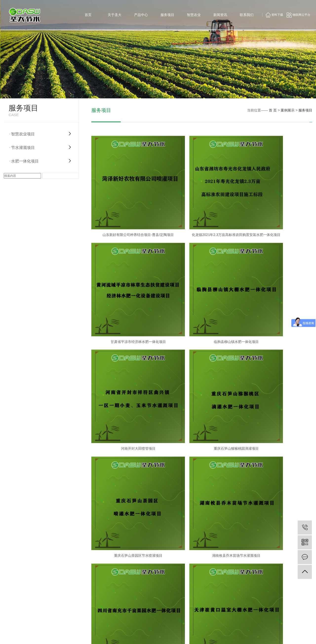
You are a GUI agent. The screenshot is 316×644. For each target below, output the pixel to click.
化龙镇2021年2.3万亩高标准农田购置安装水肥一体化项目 (202, 212)
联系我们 (247, 15)
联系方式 (290, 597)
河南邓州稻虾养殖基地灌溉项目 (127, 548)
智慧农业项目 (23, 134)
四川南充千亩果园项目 (277, 380)
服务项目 (167, 15)
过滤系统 (189, 604)
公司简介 (155, 597)
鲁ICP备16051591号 (213, 637)
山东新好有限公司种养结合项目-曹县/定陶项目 (127, 212)
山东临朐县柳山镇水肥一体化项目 (277, 464)
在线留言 (290, 604)
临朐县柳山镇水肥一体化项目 (127, 296)
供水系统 (189, 597)
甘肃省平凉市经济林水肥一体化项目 (277, 212)
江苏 (309, 637)
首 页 (273, 110)
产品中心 (141, 15)
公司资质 (155, 610)
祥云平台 (250, 637)
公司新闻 (256, 597)
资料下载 (274, 15)
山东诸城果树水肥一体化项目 (202, 464)
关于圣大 (115, 15)
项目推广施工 (226, 616)
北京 (296, 637)
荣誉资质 (155, 616)
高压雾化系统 (192, 622)
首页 (88, 15)
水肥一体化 (224, 597)
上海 (289, 637)
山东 (276, 637)
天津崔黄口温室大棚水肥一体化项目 (127, 464)
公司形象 (155, 604)
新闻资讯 (220, 15)
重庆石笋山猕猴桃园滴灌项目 (277, 296)
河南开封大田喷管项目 (202, 296)
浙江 (303, 637)
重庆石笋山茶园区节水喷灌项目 (127, 380)
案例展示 (288, 110)
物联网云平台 (298, 15)
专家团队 (155, 622)
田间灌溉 (223, 604)
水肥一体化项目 (25, 161)
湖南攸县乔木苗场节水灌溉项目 (202, 380)
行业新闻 (256, 604)
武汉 (282, 637)
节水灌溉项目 (23, 148)
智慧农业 (194, 15)
